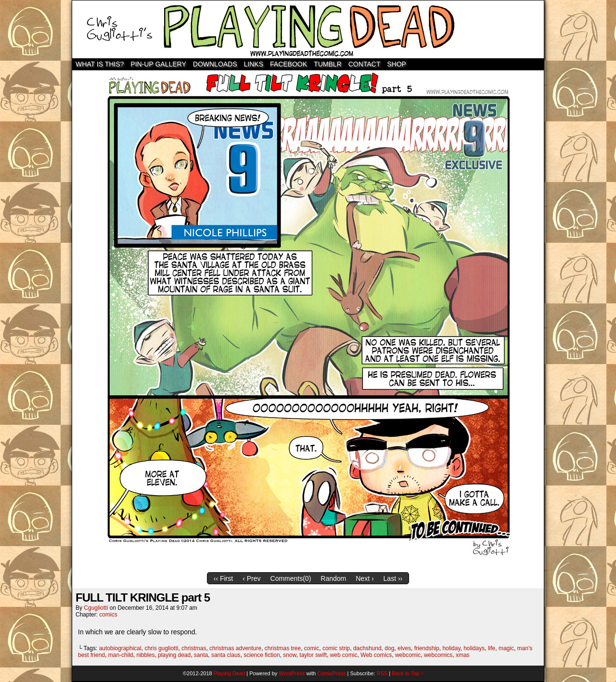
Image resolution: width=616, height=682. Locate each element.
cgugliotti (96, 608)
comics (108, 615)
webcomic (408, 655)
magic (506, 648)
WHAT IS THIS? (100, 64)
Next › (365, 578)
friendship (427, 648)
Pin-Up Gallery (158, 64)
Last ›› (393, 578)
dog (389, 648)
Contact (365, 64)
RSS (382, 673)
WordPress (292, 673)
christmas (194, 648)
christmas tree (283, 648)
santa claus (226, 655)
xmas (463, 655)
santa (201, 655)
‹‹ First (223, 578)
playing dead (174, 655)
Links (254, 64)
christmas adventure (235, 648)
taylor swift (313, 655)
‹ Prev (251, 578)
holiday (451, 648)
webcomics (438, 655)
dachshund (367, 648)
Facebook (289, 64)
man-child (121, 655)
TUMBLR (328, 64)
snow (289, 655)
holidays (474, 648)
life (492, 648)
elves (404, 648)
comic (312, 648)
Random (333, 578)
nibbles (145, 655)
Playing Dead (308, 29)
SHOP (397, 64)
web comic (344, 655)
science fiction (262, 655)
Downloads (215, 64)
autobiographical (120, 648)
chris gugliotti (161, 648)
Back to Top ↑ (408, 673)
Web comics (376, 655)
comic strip (336, 648)
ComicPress (331, 673)
